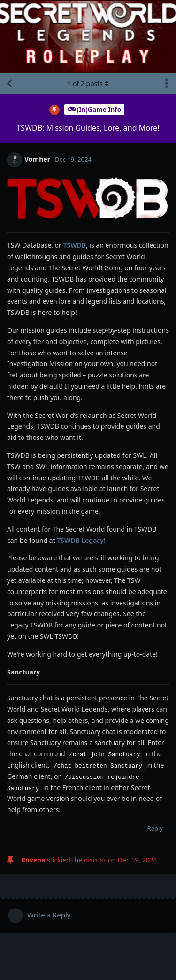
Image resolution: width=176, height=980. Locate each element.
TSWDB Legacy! (81, 540)
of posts (88, 83)
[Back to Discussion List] (9, 84)
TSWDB (74, 245)
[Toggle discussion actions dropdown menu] (167, 84)
